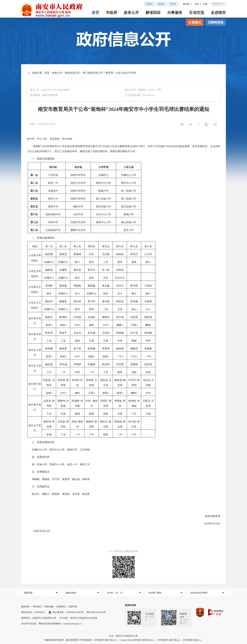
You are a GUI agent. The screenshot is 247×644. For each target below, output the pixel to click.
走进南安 (218, 13)
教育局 (109, 73)
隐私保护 (26, 607)
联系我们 (37, 607)
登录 (197, 4)
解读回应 (153, 13)
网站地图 (49, 607)
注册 (205, 4)
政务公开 (131, 13)
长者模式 (195, 22)
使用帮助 (61, 607)
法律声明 (73, 607)
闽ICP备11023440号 (96, 612)
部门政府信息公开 (93, 73)
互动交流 (197, 13)
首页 (95, 13)
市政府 (173, 4)
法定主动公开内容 (126, 73)
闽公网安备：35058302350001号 (66, 612)
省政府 (161, 4)
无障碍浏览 (215, 22)
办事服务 (175, 13)
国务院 (149, 4)
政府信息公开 (72, 73)
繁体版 (186, 4)
